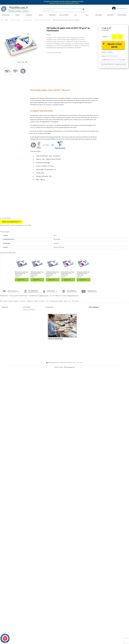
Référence (104, 52)
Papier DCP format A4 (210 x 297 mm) (43, 20)
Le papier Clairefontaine (28, 20)
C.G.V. (47, 301)
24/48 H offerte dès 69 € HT (112, 56)
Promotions (52, 15)
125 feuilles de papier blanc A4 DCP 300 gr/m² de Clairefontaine (83, 273)
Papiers (41, 15)
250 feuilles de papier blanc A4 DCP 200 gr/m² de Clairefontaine (68, 273)
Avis (75, 15)
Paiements (30, 301)
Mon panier (110, 15)
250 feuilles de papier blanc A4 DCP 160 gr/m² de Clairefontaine (37, 273)
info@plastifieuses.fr (104, 319)
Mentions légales (14, 301)
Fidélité (36, 301)
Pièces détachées (122, 15)
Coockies (42, 301)
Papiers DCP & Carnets (16, 20)
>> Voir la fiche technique (54, 53)
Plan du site (75, 301)
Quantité (105, 37)
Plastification (6, 15)
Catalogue (7, 20)
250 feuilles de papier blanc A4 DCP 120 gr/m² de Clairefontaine (52, 273)
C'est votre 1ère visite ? (119, 8)
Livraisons (23, 301)
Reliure (17, 15)
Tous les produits (64, 15)
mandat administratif (115, 60)
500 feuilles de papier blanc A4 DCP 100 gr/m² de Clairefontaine (21, 273)
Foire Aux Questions (29, 310)
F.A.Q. (69, 301)
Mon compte (99, 15)
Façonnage (29, 15)
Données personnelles (56, 301)
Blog (87, 15)
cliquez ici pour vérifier (78, 374)
